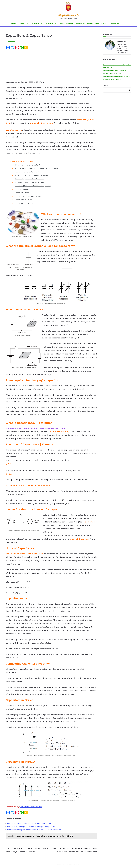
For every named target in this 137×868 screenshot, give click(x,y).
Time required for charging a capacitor (31, 175)
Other (105, 23)
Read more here (122, 52)
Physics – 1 (24, 23)
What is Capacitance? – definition (29, 179)
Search (106, 85)
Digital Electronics (84, 23)
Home (14, 23)
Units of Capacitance (24, 189)
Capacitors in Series (23, 200)
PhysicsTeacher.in (68, 15)
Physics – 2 (38, 23)
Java (97, 23)
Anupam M (11, 41)
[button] (29, 23)
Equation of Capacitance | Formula (30, 182)
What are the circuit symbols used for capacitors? (36, 168)
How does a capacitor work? (27, 172)
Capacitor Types (22, 193)
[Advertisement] (51, 66)
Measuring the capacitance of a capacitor (33, 186)
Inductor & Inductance (31, 807)
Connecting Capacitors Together (28, 196)
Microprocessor (67, 23)
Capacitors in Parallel (24, 203)
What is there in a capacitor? (27, 165)
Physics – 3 (52, 23)
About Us (116, 23)
